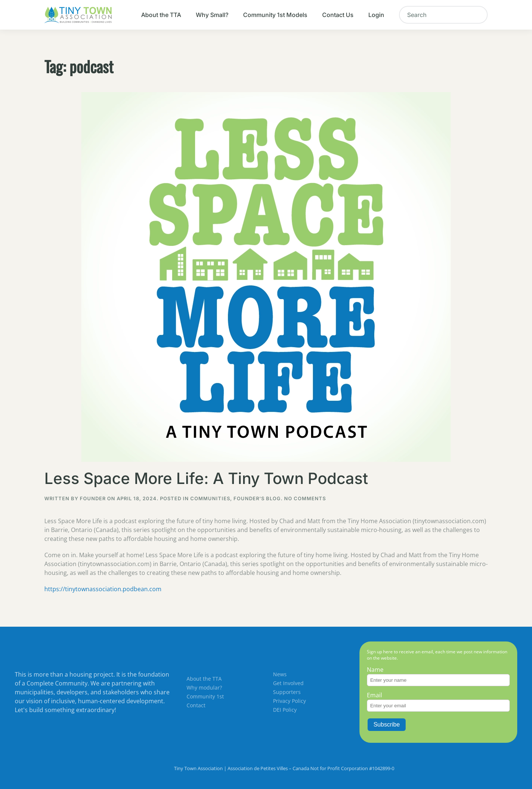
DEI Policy (285, 710)
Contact (196, 705)
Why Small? (212, 15)
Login (376, 15)
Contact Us (338, 15)
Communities (210, 498)
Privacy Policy (289, 701)
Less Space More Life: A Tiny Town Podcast (206, 478)
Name (375, 670)
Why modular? (204, 688)
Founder (93, 498)
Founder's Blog (257, 498)
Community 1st (205, 696)
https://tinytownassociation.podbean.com (103, 589)
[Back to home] (78, 15)
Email (374, 695)
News (280, 674)
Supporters (287, 692)
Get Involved (288, 683)
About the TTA (161, 15)
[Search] (443, 15)
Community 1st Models (275, 15)
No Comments (305, 498)
